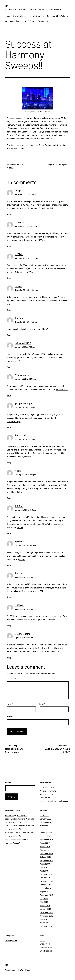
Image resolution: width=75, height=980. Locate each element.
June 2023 (44, 815)
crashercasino (23, 634)
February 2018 (46, 874)
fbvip (18, 191)
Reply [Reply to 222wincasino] (9, 395)
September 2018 (47, 860)
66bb (18, 471)
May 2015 (44, 919)
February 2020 (46, 833)
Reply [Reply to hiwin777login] (9, 463)
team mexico (10, 833)
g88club (20, 542)
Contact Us (43, 21)
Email (42, 704)
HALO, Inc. (36, 16)
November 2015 (47, 916)
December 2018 (46, 854)
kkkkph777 (9, 815)
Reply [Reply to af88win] (9, 246)
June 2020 (44, 829)
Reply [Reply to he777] (9, 597)
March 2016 (45, 905)
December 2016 (46, 895)
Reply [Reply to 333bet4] (9, 626)
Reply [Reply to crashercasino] (9, 658)
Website (10, 717)
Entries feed (45, 944)
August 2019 (45, 843)
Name (10, 704)
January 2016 (46, 909)
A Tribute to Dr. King (48, 791)
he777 (19, 573)
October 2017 (46, 885)
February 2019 (46, 850)
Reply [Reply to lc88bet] (9, 533)
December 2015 (46, 912)
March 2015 (45, 923)
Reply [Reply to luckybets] (9, 335)
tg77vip (19, 254)
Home (8, 16)
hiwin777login (23, 436)
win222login (10, 826)
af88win (20, 223)
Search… (9, 783)
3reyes (19, 286)
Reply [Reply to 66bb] (9, 498)
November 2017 (47, 881)
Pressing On (45, 798)
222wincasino (23, 375)
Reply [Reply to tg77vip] (9, 278)
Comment (11, 679)
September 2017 (47, 888)
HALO (8, 6)
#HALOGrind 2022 (47, 794)
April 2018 (44, 871)
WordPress (26, 970)
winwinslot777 (23, 343)
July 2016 (44, 899)
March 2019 (45, 847)
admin (11, 168)
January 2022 (46, 819)
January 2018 (46, 878)
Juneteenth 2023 (47, 787)
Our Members (19, 16)
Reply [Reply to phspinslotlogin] (9, 427)
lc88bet (19, 506)
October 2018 (46, 857)
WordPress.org (46, 951)
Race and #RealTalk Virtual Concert (54, 801)
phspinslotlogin (24, 404)
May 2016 (44, 902)
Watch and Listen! (13, 21)
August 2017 (45, 892)
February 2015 (46, 926)
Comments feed (47, 947)
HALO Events (30, 21)
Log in (43, 940)
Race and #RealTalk (56, 16)
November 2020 (47, 826)
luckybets (20, 318)
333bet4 (20, 605)
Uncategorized (63, 165)
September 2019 (47, 840)
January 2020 (46, 836)
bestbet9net (10, 819)
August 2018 (45, 864)
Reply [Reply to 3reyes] (9, 310)
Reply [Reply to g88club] (9, 565)
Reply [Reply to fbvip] (9, 214)
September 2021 (47, 822)
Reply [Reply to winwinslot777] (9, 367)
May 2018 (44, 867)
